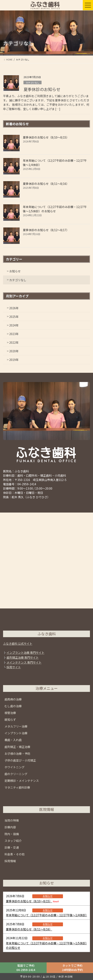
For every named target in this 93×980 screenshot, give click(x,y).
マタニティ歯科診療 (17, 787)
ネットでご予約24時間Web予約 (72, 968)
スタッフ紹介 (13, 841)
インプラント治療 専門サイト (25, 653)
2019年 (14, 360)
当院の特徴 (12, 820)
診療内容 (10, 827)
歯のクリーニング (16, 774)
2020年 (14, 351)
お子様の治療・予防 (17, 754)
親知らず (10, 720)
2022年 (14, 342)
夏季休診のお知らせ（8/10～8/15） (46, 137)
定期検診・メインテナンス (22, 781)
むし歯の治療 (13, 706)
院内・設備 (12, 834)
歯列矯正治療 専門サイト (23, 657)
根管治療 (10, 713)
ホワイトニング (15, 767)
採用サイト (14, 667)
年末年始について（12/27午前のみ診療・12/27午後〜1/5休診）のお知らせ (55, 209)
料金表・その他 (15, 854)
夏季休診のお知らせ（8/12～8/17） (46, 230)
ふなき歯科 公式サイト (18, 643)
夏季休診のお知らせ (42, 89)
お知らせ (15, 271)
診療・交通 (12, 847)
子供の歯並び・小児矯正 (20, 760)
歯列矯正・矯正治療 (17, 747)
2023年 (14, 334)
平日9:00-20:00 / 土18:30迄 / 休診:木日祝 (46, 976)
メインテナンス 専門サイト (24, 662)
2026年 (14, 308)
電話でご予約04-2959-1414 (26, 968)
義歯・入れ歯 (13, 740)
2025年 (14, 317)
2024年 (14, 325)
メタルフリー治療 (16, 726)
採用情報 (10, 861)
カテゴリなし (32, 83)
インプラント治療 (16, 733)
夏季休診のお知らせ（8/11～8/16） (46, 184)
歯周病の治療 (13, 699)
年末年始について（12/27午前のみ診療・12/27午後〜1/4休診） (47, 915)
